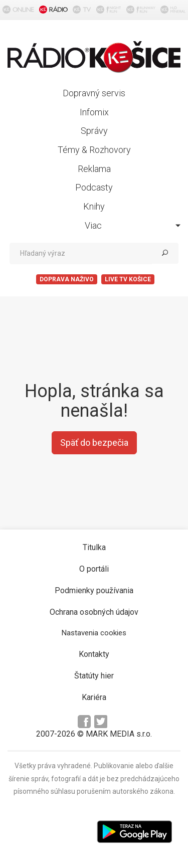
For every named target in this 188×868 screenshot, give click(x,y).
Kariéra (94, 697)
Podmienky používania (94, 590)
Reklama (94, 169)
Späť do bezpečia (94, 443)
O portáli (94, 569)
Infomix (94, 112)
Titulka (94, 547)
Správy (94, 131)
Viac (133, 225)
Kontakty (94, 654)
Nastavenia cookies (94, 633)
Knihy (94, 206)
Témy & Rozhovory (94, 150)
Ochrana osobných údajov (94, 612)
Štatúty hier (94, 676)
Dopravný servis (94, 93)
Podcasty (94, 187)
